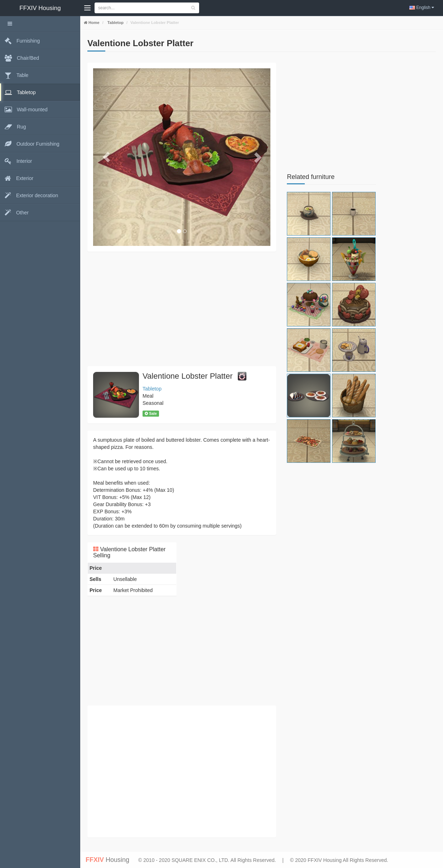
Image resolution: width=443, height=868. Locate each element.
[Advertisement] (182, 309)
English (422, 8)
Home (93, 23)
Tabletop (115, 23)
